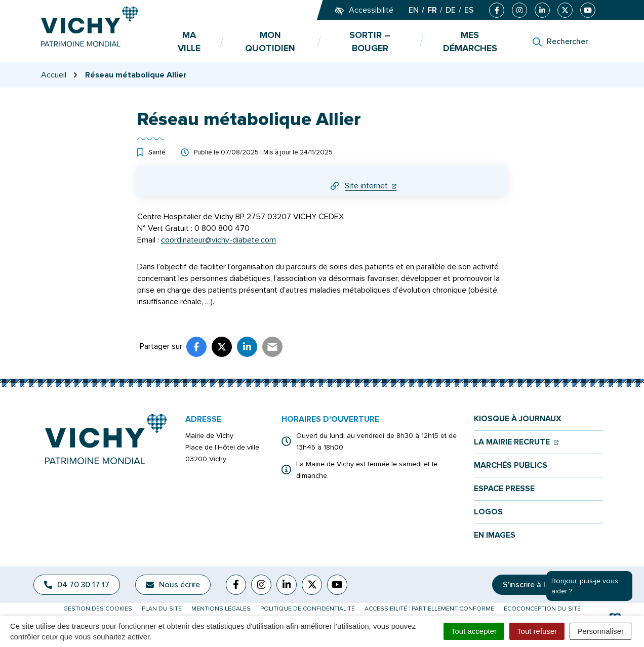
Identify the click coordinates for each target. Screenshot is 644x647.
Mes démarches (470, 42)
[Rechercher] (560, 42)
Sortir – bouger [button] (370, 42)
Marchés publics (511, 466)
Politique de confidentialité (308, 609)
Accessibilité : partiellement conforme (429, 609)
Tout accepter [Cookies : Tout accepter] (474, 631)
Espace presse (504, 489)
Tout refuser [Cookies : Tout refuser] (537, 631)
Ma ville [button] (189, 42)
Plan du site (162, 609)
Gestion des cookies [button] (98, 609)
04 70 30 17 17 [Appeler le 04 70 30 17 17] (77, 585)
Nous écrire (173, 585)
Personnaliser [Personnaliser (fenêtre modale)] (600, 631)
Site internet (371, 186)
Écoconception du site (542, 609)
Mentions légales (221, 609)
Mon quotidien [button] (270, 42)
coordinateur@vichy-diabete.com (218, 240)
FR (432, 10)
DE (451, 10)
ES (469, 10)
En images (495, 535)
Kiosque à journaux (518, 419)
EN (414, 10)
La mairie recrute (516, 442)
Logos (488, 512)
